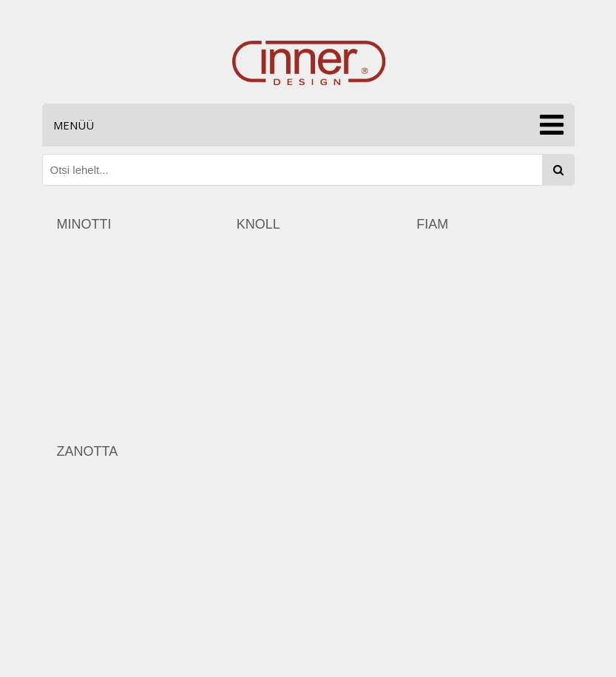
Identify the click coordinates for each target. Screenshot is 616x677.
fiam (432, 224)
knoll (258, 224)
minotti (84, 224)
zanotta (88, 451)
